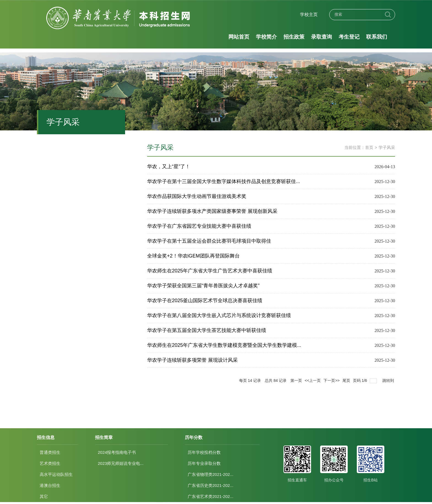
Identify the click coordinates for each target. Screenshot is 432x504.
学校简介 (266, 37)
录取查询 (322, 37)
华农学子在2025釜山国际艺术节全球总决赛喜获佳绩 (205, 301)
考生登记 (349, 37)
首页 (369, 147)
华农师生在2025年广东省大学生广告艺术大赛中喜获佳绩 (210, 271)
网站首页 (239, 37)
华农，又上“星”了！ (169, 167)
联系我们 (377, 37)
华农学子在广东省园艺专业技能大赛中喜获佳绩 (199, 226)
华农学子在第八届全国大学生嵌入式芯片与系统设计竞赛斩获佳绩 (219, 315)
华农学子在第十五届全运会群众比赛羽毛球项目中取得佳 (209, 241)
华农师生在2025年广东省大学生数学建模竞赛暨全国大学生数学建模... (224, 345)
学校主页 (309, 14)
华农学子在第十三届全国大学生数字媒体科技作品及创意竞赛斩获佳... (224, 181)
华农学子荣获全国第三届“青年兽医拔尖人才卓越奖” (203, 286)
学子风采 (387, 147)
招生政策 (294, 37)
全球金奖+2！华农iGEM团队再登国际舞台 (193, 256)
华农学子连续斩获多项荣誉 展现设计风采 (192, 360)
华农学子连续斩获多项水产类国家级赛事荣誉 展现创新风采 (212, 211)
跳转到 (389, 380)
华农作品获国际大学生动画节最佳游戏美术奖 (197, 196)
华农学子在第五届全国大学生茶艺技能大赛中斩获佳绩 (207, 330)
